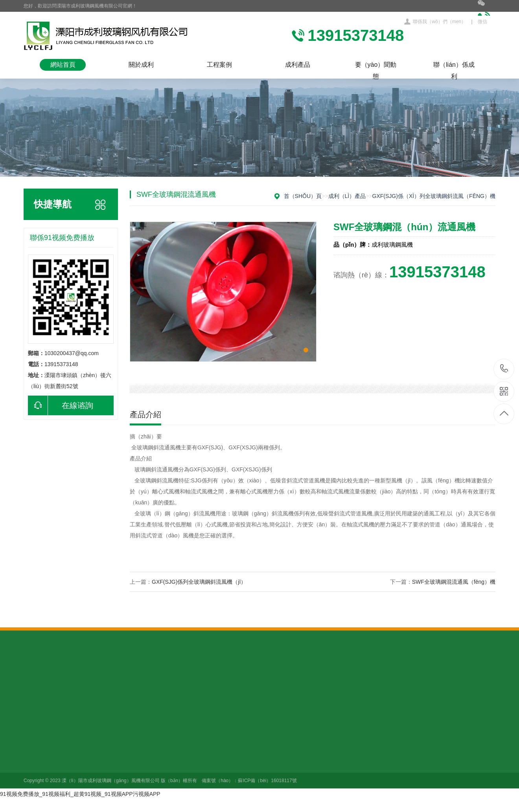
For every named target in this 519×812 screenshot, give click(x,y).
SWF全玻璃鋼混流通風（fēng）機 (454, 582)
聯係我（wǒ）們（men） (439, 22)
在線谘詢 (61, 405)
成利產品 (298, 65)
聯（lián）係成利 (454, 66)
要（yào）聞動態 (376, 66)
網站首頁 (63, 65)
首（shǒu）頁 (303, 196)
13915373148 (504, 369)
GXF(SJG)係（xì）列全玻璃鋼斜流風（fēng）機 (434, 196)
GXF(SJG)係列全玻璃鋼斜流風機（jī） (199, 582)
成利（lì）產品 (347, 196)
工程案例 (219, 65)
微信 (487, 12)
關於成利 (141, 65)
